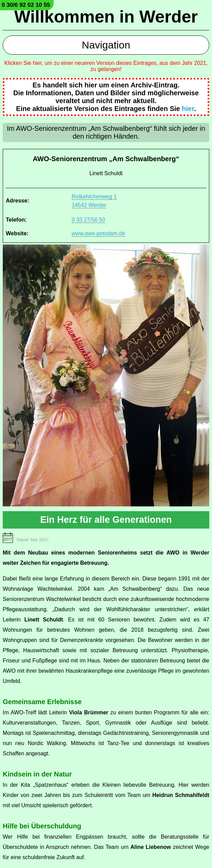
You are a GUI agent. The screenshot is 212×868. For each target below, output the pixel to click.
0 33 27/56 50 (88, 220)
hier (188, 109)
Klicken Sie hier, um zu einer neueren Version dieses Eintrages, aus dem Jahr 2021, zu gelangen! (106, 66)
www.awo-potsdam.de (98, 233)
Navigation (106, 45)
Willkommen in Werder (106, 17)
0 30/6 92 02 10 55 (26, 5)
